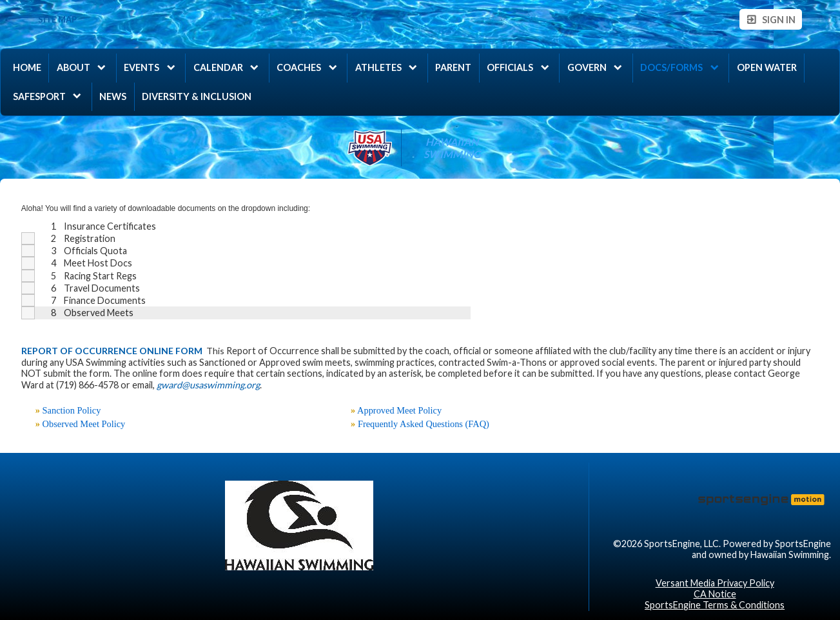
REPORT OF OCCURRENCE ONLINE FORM (112, 351)
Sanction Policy (72, 410)
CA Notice (715, 594)
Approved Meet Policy (399, 410)
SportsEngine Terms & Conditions (715, 605)
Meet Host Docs (98, 263)
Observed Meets (99, 313)
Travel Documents (102, 288)
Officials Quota (95, 251)
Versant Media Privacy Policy (715, 583)
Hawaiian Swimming (452, 148)
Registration (90, 238)
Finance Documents (105, 300)
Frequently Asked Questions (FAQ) (424, 424)
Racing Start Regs (100, 276)
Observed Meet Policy (84, 424)
